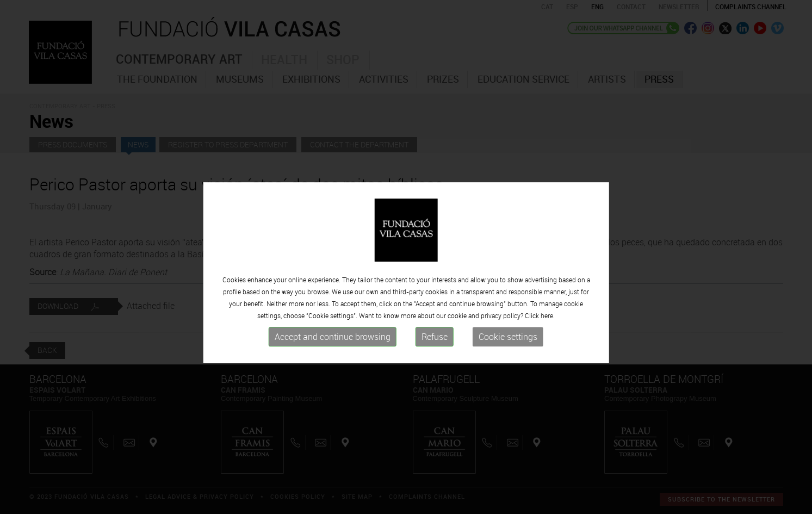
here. (548, 331)
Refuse (435, 352)
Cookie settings (508, 352)
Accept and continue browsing (333, 352)
